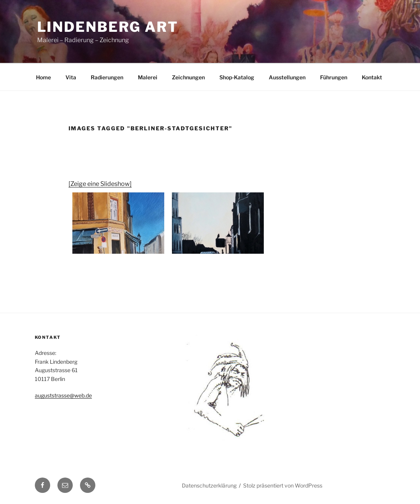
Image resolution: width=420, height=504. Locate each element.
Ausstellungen (287, 77)
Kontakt (372, 77)
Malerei (148, 77)
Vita (71, 77)
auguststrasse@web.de (63, 395)
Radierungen (107, 77)
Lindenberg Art (108, 27)
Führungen (334, 77)
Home (43, 77)
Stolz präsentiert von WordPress (283, 485)
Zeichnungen (188, 77)
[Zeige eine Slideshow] (100, 184)
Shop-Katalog (237, 77)
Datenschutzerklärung (209, 485)
